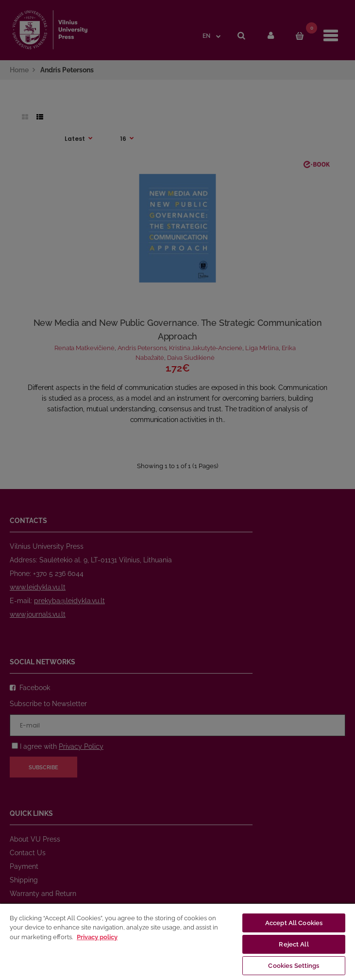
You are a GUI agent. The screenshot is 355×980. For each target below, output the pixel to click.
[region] (177, 941)
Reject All (294, 944)
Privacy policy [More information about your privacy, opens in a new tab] (97, 937)
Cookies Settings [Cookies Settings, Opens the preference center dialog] (294, 966)
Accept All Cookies (294, 923)
